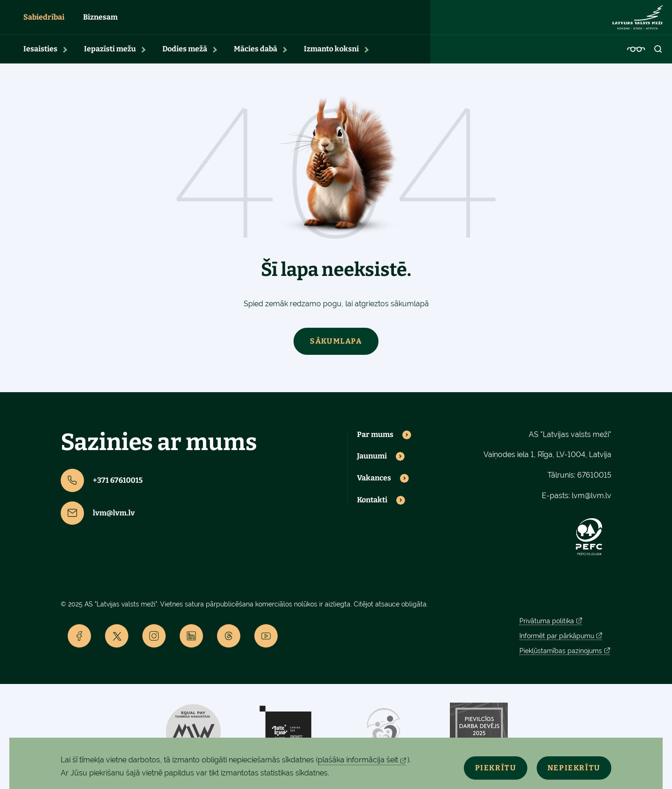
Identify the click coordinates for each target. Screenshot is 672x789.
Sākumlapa (336, 350)
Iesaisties (40, 59)
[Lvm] (637, 22)
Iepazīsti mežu (110, 59)
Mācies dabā (255, 59)
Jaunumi (372, 466)
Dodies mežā (185, 59)
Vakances (374, 488)
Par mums (375, 444)
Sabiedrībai (44, 22)
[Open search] (658, 59)
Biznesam (100, 22)
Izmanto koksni (331, 59)
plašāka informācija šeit (358, 760)
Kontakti (372, 510)
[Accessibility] (636, 59)
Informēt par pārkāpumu (557, 646)
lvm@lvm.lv (98, 522)
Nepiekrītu (568, 766)
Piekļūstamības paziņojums (561, 661)
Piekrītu (479, 766)
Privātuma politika (547, 631)
